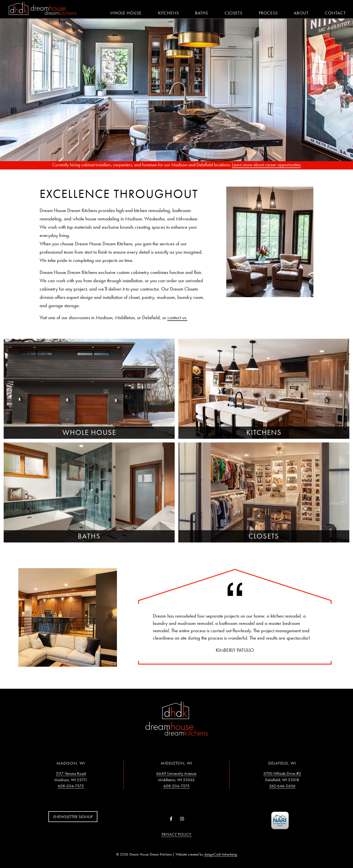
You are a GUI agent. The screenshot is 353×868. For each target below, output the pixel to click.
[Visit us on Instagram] (182, 819)
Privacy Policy (176, 834)
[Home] (43, 9)
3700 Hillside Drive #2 (282, 773)
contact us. (177, 317)
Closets (233, 13)
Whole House (126, 13)
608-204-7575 (71, 786)
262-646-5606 (282, 786)
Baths (202, 13)
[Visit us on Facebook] (171, 819)
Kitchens (168, 13)
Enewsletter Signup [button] (73, 817)
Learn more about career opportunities (266, 165)
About (301, 13)
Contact (335, 13)
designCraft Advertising (221, 854)
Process (268, 13)
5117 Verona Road (71, 773)
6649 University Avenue (176, 773)
